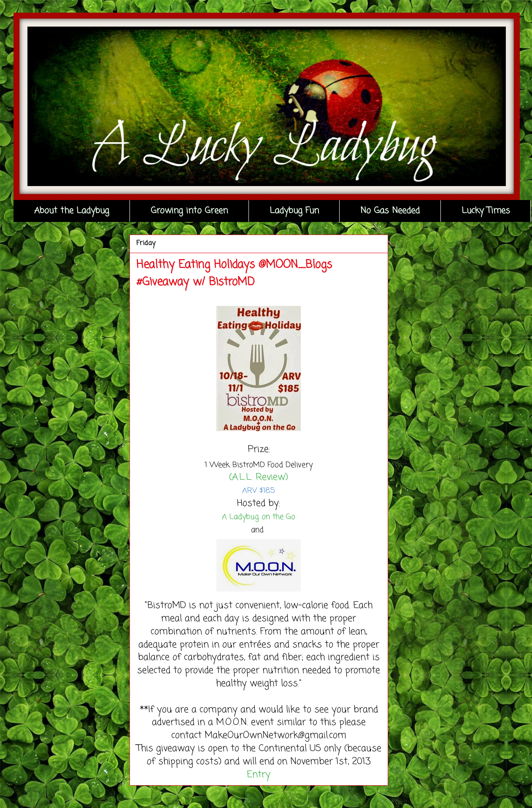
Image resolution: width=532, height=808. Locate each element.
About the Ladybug (72, 211)
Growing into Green (189, 211)
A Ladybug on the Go (259, 517)
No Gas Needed (390, 211)
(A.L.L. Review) (259, 477)
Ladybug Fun (294, 211)
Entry (259, 775)
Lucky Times (486, 211)
